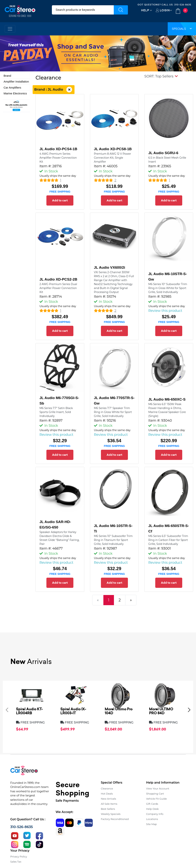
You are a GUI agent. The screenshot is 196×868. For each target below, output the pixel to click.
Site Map (152, 824)
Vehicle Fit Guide (157, 799)
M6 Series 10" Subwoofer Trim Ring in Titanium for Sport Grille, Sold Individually (113, 540)
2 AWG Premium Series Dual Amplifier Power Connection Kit (58, 288)
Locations (152, 819)
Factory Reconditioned (115, 819)
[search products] (83, 10)
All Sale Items (109, 804)
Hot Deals (107, 794)
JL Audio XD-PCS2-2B (58, 279)
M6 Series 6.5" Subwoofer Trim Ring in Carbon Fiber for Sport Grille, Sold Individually (168, 540)
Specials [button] (182, 29)
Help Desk (153, 809)
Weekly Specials (111, 814)
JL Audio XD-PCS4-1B (58, 149)
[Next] (131, 600)
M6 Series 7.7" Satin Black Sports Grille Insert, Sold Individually (56, 412)
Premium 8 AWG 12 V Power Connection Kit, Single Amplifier (113, 158)
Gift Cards (152, 804)
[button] (161, 76)
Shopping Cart (155, 794)
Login (165, 10)
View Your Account (158, 788)
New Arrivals (108, 799)
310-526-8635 (183, 5)
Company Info (155, 814)
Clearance (107, 788)
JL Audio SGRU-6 (163, 153)
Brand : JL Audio (54, 90)
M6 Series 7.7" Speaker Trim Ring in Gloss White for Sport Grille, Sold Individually (113, 412)
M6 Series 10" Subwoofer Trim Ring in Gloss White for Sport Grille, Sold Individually (168, 288)
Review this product (165, 311)
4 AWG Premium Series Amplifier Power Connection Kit (58, 158)
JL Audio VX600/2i (110, 267)
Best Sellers (108, 809)
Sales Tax (16, 862)
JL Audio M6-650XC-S (167, 399)
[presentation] (7, 710)
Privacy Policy (19, 857)
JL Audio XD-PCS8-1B (113, 149)
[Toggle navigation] (10, 29)
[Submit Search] (121, 10)
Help (145, 10)
